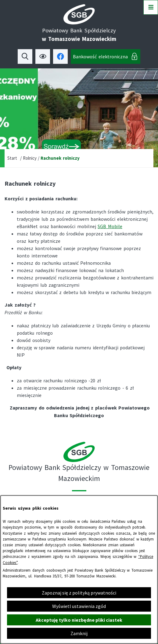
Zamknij (79, 633)
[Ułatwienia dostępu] (43, 56)
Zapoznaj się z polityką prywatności (79, 593)
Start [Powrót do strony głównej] (12, 158)
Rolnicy (30, 158)
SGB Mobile (110, 226)
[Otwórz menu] (151, 7)
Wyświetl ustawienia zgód (79, 606)
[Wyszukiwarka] (25, 56)
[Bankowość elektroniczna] (106, 56)
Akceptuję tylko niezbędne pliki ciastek (79, 620)
